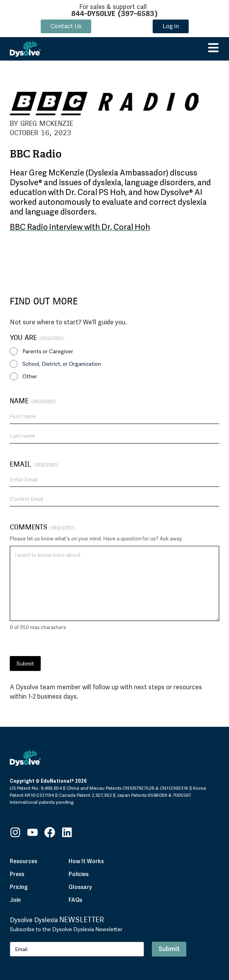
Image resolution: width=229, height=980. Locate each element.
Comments (42, 527)
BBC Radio (36, 155)
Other (30, 376)
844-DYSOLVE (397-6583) (114, 13)
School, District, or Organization (62, 364)
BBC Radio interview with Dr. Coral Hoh (80, 227)
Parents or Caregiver (48, 351)
